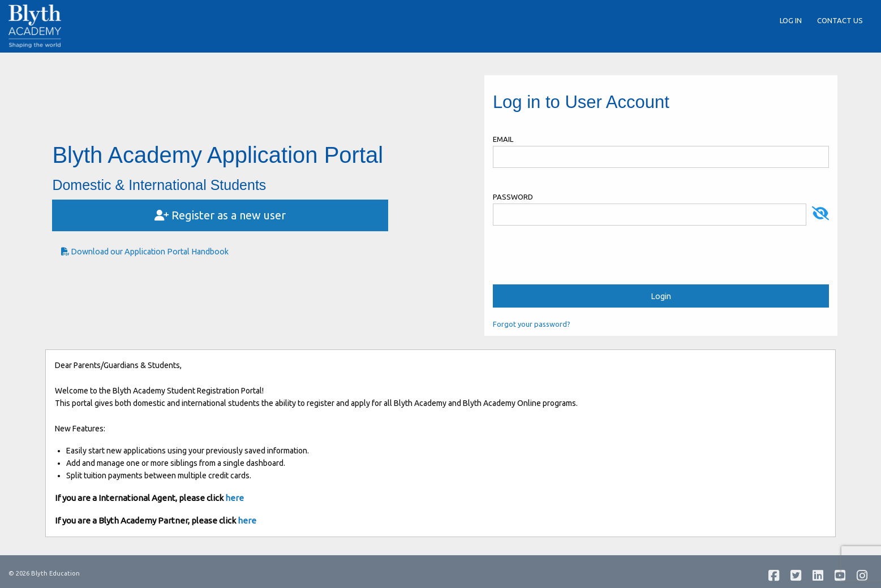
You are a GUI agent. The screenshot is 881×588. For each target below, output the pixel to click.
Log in (791, 20)
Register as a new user (220, 215)
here (235, 498)
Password (513, 197)
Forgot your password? (532, 324)
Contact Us (840, 20)
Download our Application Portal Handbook (145, 252)
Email (503, 139)
